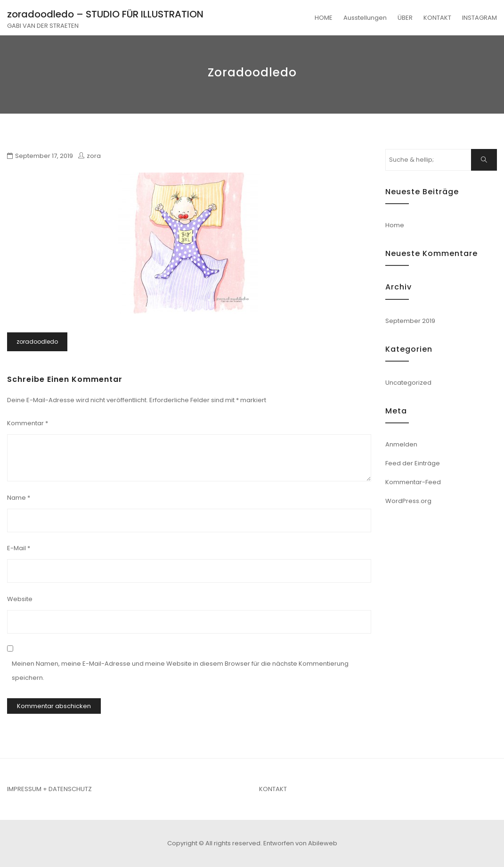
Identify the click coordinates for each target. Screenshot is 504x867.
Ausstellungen (365, 18)
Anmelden (401, 444)
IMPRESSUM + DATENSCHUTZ (49, 789)
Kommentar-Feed (413, 482)
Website (20, 599)
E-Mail (19, 548)
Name (19, 498)
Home (395, 225)
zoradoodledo (37, 342)
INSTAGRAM (480, 18)
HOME (324, 18)
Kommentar (28, 423)
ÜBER (405, 18)
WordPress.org (408, 501)
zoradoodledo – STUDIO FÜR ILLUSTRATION (105, 14)
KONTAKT (437, 18)
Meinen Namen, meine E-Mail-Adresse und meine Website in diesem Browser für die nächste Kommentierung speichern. (180, 671)
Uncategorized (408, 383)
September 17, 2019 (44, 156)
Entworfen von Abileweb (300, 843)
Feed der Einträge (413, 463)
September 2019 (410, 321)
